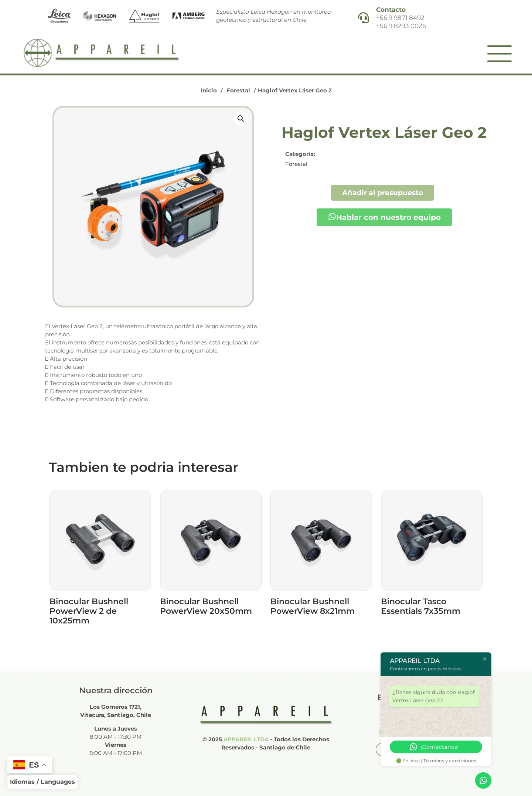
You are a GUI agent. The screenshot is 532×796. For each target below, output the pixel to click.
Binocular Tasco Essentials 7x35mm (421, 606)
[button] (241, 119)
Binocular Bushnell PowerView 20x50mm (206, 606)
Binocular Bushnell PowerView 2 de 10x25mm (89, 611)
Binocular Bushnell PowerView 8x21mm (313, 606)
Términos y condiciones (450, 761)
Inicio (209, 90)
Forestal (238, 90)
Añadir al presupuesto (383, 193)
